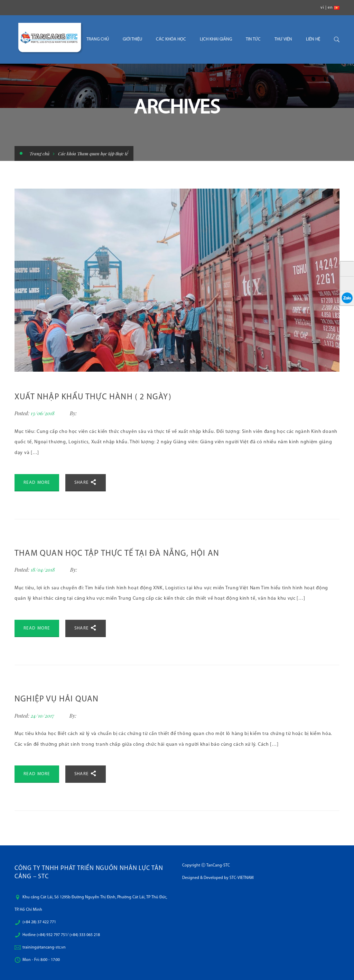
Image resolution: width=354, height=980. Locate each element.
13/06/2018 (43, 413)
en (330, 8)
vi (322, 8)
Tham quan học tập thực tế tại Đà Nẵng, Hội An (117, 554)
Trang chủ (39, 153)
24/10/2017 (43, 716)
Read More (37, 483)
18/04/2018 (44, 570)
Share (86, 482)
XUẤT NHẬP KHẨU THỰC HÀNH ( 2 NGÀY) (93, 397)
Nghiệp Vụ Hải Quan (57, 699)
